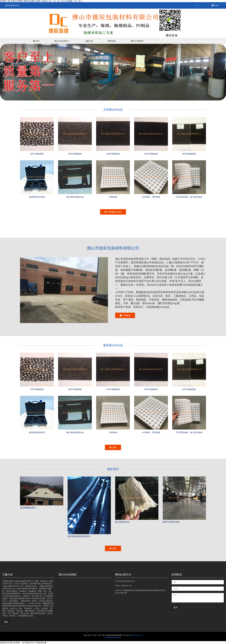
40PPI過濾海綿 (113, 154)
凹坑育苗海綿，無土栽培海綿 (189, 197)
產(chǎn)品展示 (62, 41)
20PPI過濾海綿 (37, 154)
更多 (113, 447)
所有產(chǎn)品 (113, 212)
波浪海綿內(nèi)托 (37, 197)
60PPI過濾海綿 (189, 154)
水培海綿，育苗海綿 (151, 432)
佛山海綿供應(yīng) (75, 197)
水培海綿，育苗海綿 (151, 197)
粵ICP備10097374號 (113, 638)
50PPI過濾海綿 (151, 154)
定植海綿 (113, 197)
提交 (176, 607)
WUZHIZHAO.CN (137, 635)
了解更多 (125, 315)
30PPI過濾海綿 (75, 154)
